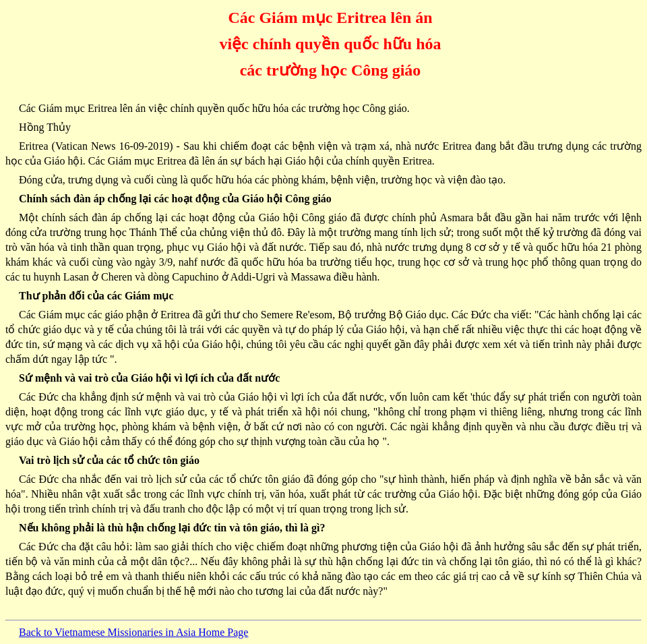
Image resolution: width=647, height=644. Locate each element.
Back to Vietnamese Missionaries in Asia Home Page (133, 632)
